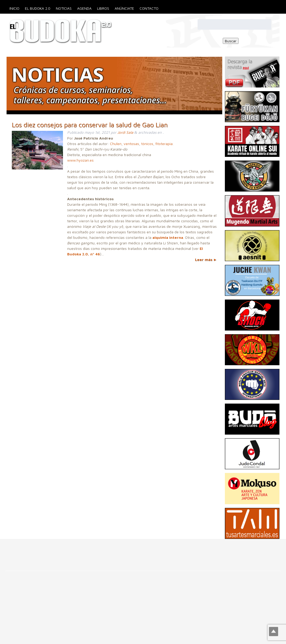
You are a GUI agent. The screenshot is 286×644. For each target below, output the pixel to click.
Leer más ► (206, 259)
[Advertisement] (96, 551)
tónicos (147, 144)
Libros (103, 8)
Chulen (116, 144)
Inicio (14, 8)
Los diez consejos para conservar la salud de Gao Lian (90, 125)
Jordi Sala (125, 132)
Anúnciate (124, 8)
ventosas (131, 144)
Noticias (64, 8)
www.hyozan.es (80, 160)
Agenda (84, 8)
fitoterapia (164, 144)
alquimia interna (168, 237)
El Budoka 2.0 (38, 8)
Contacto (149, 8)
